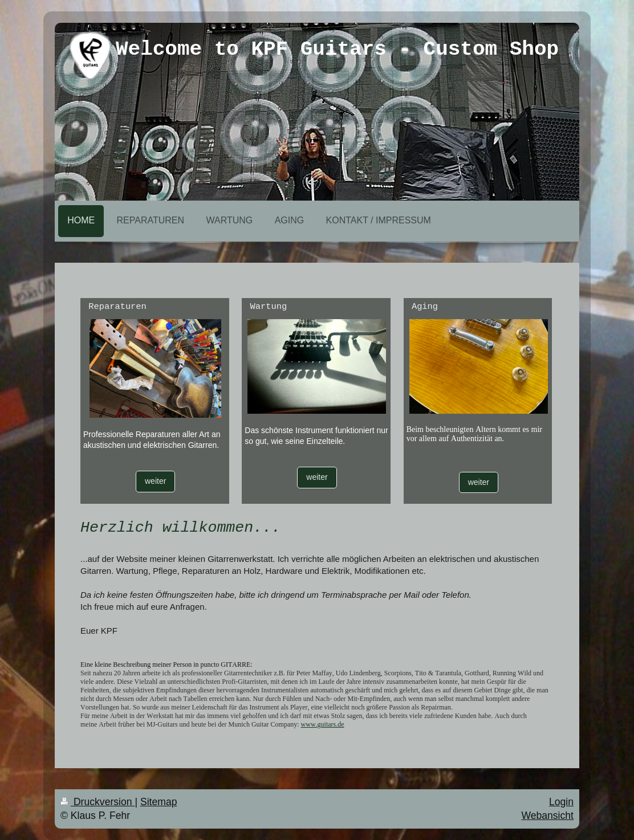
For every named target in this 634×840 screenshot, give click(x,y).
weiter (155, 481)
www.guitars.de (323, 724)
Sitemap (159, 802)
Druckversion (97, 802)
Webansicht (547, 815)
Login (561, 802)
